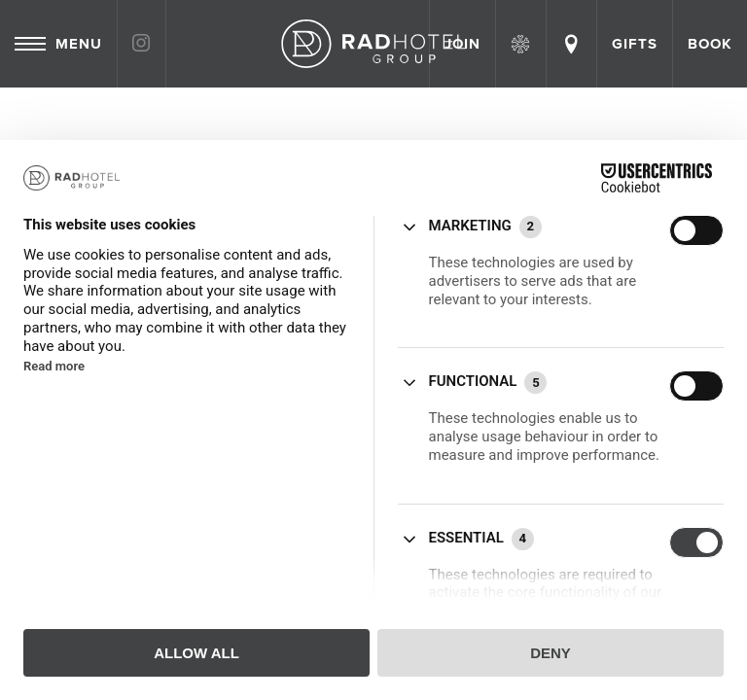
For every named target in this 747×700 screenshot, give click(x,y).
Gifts (635, 44)
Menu (58, 44)
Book (710, 44)
